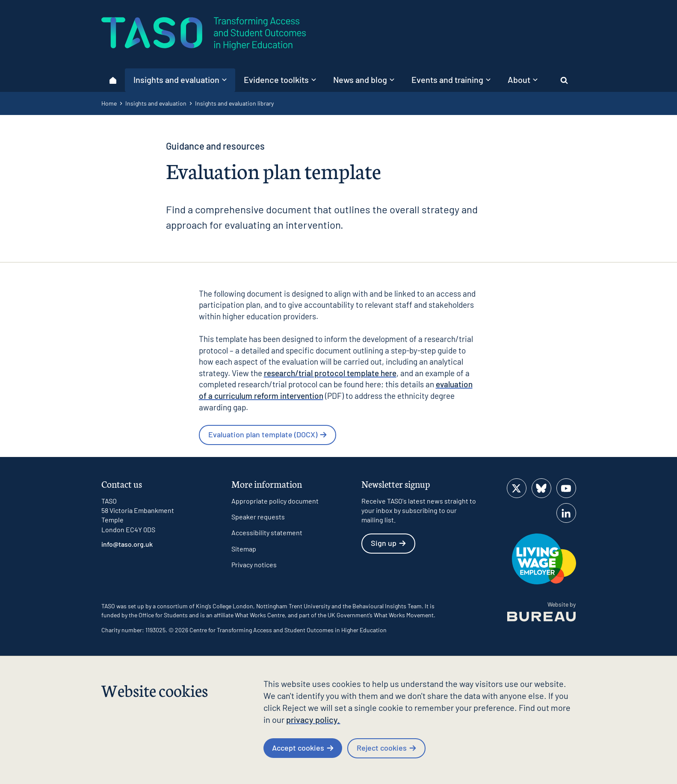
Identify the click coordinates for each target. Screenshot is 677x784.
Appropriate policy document (275, 501)
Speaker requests (258, 517)
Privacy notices (254, 564)
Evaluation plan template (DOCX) (268, 434)
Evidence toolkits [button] (280, 80)
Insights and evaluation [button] (180, 80)
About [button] (523, 80)
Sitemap (244, 549)
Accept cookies (303, 748)
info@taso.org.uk (127, 544)
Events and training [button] (451, 80)
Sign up (388, 543)
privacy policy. (313, 719)
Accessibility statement (267, 532)
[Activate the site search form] (564, 80)
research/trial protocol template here (330, 373)
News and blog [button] (364, 80)
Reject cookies (386, 748)
